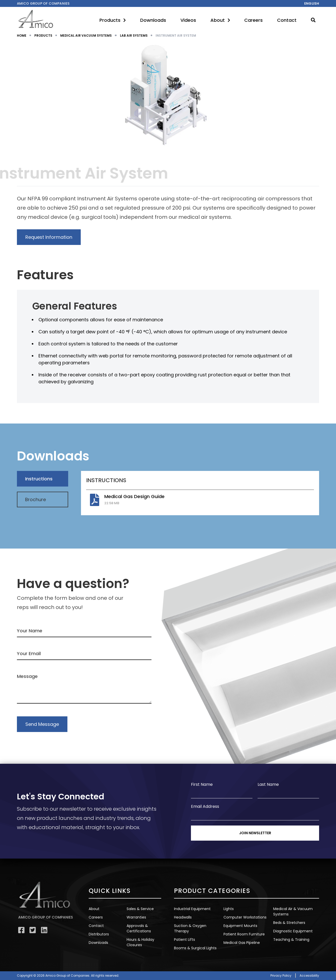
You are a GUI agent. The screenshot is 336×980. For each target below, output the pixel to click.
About (220, 20)
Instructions (39, 479)
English (312, 3)
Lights (229, 909)
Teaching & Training (291, 940)
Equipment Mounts (240, 926)
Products (113, 20)
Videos (188, 20)
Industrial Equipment (192, 909)
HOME (22, 35)
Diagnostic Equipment (293, 931)
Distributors (99, 934)
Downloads (153, 20)
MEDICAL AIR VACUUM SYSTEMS (86, 35)
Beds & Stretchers (289, 923)
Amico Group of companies (43, 3)
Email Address (205, 806)
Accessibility (309, 976)
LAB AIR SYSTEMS (134, 35)
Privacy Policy (281, 976)
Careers (253, 20)
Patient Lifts (185, 940)
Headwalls (183, 917)
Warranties (136, 917)
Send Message (42, 724)
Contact (287, 20)
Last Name (268, 784)
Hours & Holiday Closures (140, 942)
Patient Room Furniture (244, 934)
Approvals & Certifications (139, 928)
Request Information (49, 237)
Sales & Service (140, 909)
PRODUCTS (43, 35)
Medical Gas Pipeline (242, 943)
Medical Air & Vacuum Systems (293, 911)
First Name (202, 784)
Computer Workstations (245, 917)
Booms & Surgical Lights (195, 948)
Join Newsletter (255, 833)
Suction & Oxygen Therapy (190, 928)
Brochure (35, 499)
